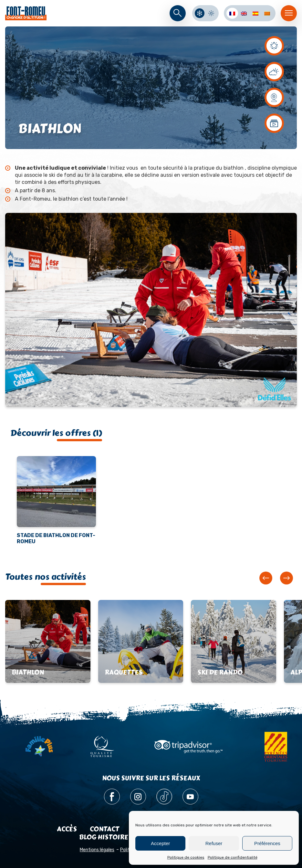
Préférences (267, 843)
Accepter (160, 843)
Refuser (214, 843)
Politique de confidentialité (233, 857)
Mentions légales (97, 850)
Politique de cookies (186, 857)
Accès (67, 829)
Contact (104, 829)
